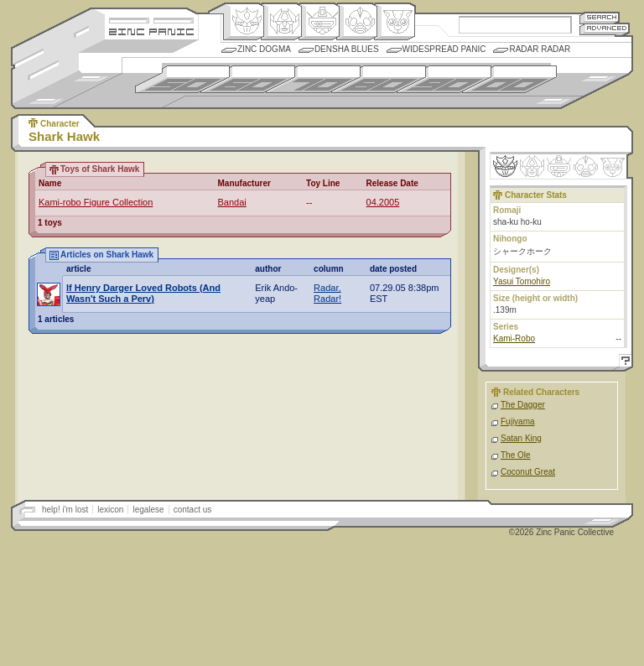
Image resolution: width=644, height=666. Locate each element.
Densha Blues (347, 49)
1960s (248, 79)
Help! (623, 363)
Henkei (281, 22)
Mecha (319, 22)
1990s (444, 79)
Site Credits (151, 19)
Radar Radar (540, 49)
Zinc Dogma (264, 49)
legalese (148, 510)
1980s (379, 79)
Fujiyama (518, 421)
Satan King (521, 438)
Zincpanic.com (151, 31)
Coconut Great (528, 472)
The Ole (516, 455)
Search (600, 17)
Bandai (231, 202)
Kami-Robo (514, 338)
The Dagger (523, 405)
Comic (395, 22)
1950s (182, 79)
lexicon (110, 510)
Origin (244, 22)
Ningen (357, 22)
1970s (313, 79)
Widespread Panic (444, 49)
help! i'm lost (65, 510)
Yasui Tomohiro (522, 281)
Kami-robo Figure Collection (96, 202)
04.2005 (383, 202)
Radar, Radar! (327, 293)
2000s (509, 79)
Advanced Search (605, 29)
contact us (193, 510)
